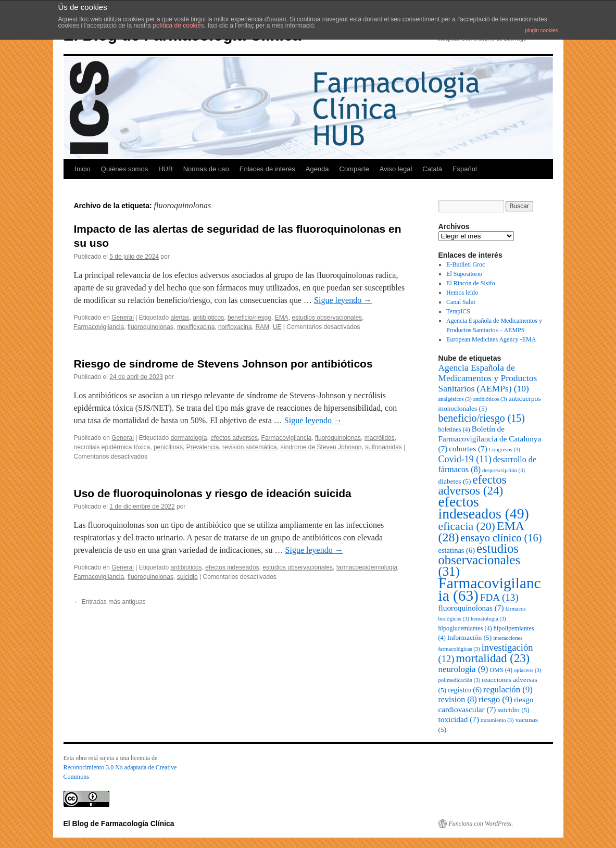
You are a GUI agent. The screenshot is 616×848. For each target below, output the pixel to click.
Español (465, 169)
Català (432, 169)
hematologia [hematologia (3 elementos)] (488, 619)
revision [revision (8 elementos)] (458, 699)
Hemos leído (462, 293)
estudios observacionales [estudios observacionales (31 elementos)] (480, 560)
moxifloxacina (196, 327)
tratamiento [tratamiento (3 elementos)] (497, 720)
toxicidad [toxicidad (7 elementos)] (459, 719)
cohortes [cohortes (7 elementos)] (468, 448)
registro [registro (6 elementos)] (465, 690)
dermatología (188, 438)
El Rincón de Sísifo (471, 283)
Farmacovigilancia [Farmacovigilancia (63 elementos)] (490, 589)
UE (277, 327)
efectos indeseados (232, 567)
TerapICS (458, 311)
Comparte (354, 169)
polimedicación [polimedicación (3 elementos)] (460, 680)
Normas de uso (206, 169)
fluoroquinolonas (150, 327)
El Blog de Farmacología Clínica (119, 824)
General (123, 318)
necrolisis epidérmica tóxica (112, 447)
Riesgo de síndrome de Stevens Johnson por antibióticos (223, 364)
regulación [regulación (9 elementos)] (508, 689)
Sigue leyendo (343, 300)
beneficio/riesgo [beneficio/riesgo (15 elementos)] (482, 418)
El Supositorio (464, 274)
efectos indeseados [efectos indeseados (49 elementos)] (484, 508)
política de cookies (178, 26)
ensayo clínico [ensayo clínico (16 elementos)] (501, 538)
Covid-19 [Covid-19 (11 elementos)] (465, 459)
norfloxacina (235, 327)
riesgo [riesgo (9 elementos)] (495, 699)
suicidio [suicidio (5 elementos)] (513, 710)
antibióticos (208, 318)
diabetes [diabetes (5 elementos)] (455, 481)
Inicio (83, 169)
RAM (262, 327)
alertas (180, 318)
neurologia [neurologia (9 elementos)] (463, 669)
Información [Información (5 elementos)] (469, 637)
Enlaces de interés (267, 169)
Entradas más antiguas (110, 602)
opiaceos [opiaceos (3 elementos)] (527, 670)
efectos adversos (234, 438)
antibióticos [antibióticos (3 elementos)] (490, 399)
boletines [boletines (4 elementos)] (454, 429)
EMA (282, 318)
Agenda (317, 169)
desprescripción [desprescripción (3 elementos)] (504, 470)
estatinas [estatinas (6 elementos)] (457, 550)
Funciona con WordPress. (481, 824)
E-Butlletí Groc (466, 264)
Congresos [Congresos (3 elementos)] (505, 450)
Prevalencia (203, 447)
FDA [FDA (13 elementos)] (499, 597)
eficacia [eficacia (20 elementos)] (467, 526)
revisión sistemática (250, 447)
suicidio (187, 577)
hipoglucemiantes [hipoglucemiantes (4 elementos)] (465, 628)
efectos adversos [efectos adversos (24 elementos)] (473, 485)
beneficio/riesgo (249, 318)
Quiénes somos (124, 169)
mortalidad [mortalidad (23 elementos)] (493, 658)
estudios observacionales (327, 318)
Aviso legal (396, 169)
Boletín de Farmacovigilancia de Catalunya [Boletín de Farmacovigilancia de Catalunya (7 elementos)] (490, 439)
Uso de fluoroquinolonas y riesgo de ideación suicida (213, 493)
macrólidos (380, 438)
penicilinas (168, 447)
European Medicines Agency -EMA (491, 339)
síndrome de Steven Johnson (321, 447)
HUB (165, 169)
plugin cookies (541, 30)
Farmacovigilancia (99, 327)
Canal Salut (461, 302)
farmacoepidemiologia (367, 567)
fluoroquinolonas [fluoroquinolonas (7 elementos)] (471, 608)
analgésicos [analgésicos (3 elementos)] (455, 399)
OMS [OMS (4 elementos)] (501, 670)
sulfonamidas (384, 447)
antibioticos (186, 567)
